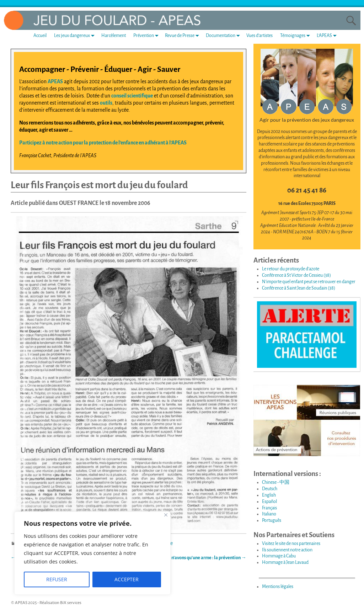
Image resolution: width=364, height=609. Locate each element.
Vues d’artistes (259, 36)
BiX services (71, 603)
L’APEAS (328, 35)
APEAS (55, 81)
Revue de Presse (183, 35)
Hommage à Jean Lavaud (285, 562)
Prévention (147, 35)
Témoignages (296, 35)
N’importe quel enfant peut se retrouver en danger (309, 282)
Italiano (269, 514)
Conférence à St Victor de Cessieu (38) (296, 275)
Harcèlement (114, 36)
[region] (92, 553)
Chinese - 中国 (276, 482)
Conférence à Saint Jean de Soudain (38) (299, 288)
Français (269, 508)
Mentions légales (278, 587)
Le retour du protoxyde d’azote (291, 269)
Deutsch (270, 489)
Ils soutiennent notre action (287, 550)
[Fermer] (166, 515)
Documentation (224, 35)
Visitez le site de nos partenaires (291, 544)
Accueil (40, 36)
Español (269, 502)
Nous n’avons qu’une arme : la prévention (203, 558)
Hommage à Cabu (279, 556)
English (269, 495)
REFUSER (57, 579)
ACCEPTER (127, 579)
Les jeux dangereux (76, 35)
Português (272, 520)
